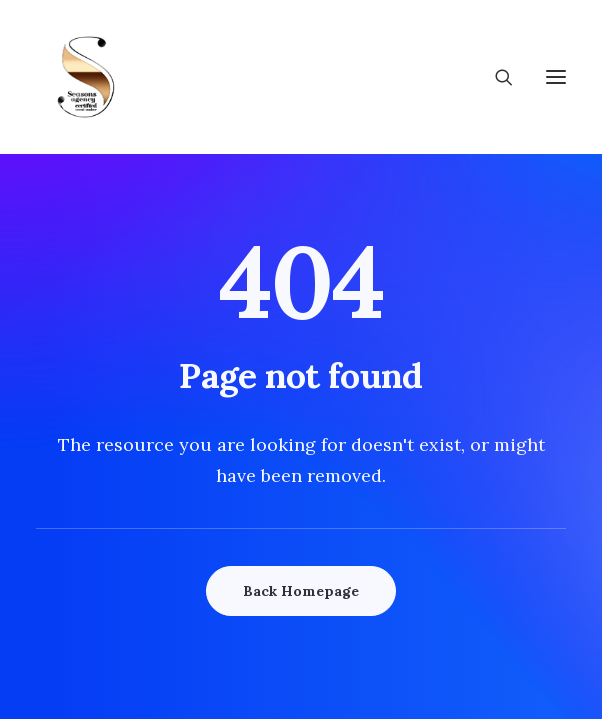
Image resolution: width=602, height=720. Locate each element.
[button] (556, 77)
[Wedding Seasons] (86, 77)
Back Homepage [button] (301, 591)
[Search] (495, 77)
